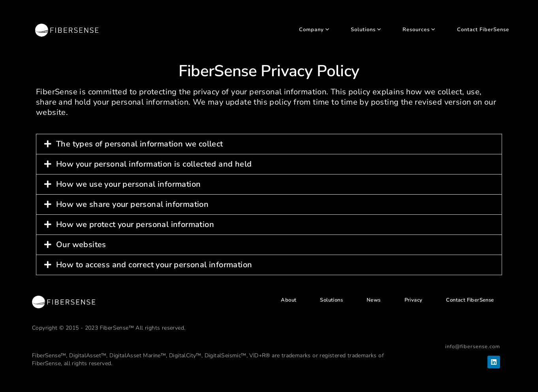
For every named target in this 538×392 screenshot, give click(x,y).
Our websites (81, 245)
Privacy (414, 300)
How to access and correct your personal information (154, 265)
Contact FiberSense (483, 30)
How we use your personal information (128, 184)
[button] (269, 144)
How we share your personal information (132, 204)
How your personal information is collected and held (154, 164)
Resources (419, 30)
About (289, 300)
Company (314, 30)
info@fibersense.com (473, 347)
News (374, 300)
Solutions (366, 30)
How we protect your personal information (135, 224)
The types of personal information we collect (140, 144)
